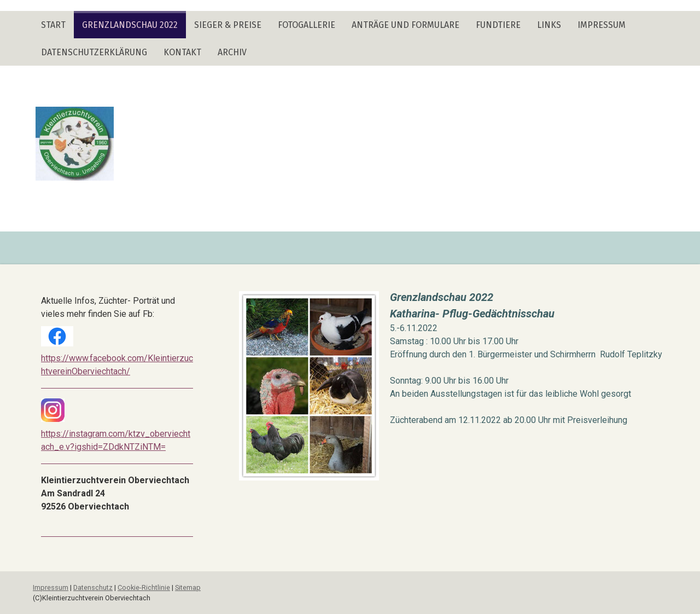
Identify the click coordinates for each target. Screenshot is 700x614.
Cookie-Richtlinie (144, 587)
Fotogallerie (307, 25)
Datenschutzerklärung (94, 52)
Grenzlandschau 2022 (130, 25)
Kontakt (182, 52)
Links (549, 25)
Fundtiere (498, 25)
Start (53, 25)
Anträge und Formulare (406, 25)
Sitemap (188, 587)
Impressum (602, 25)
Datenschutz (93, 587)
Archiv (232, 52)
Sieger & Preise (228, 25)
